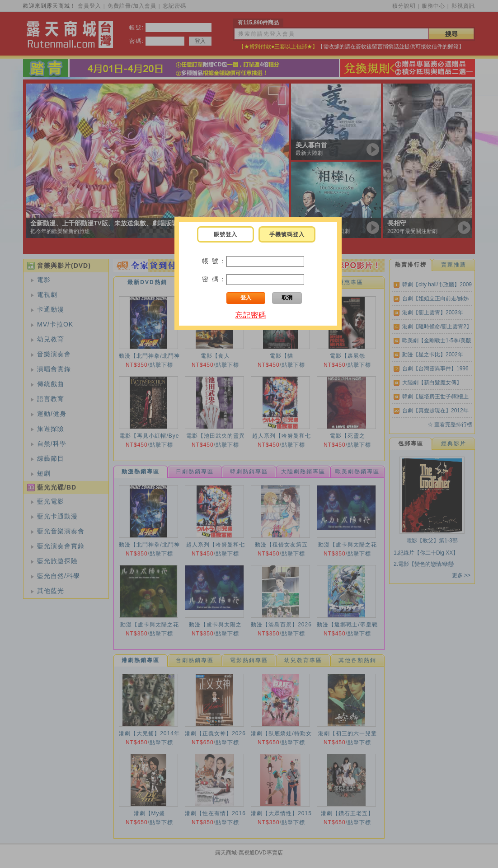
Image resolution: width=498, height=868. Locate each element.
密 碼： (214, 279)
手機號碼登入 (287, 234)
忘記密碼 (251, 315)
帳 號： (214, 261)
